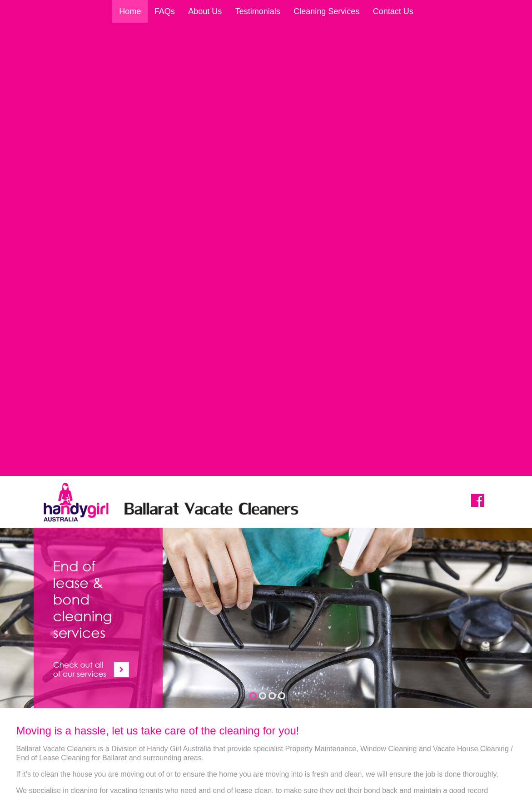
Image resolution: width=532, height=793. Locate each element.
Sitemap (91, 784)
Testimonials (258, 11)
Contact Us (393, 11)
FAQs (165, 11)
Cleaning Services (326, 11)
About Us (205, 11)
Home (130, 11)
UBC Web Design (420, 784)
